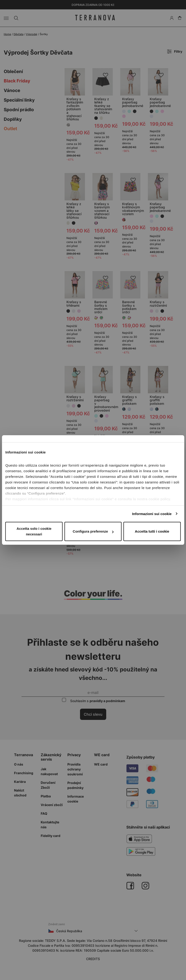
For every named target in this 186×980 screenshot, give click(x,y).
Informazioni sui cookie (152, 514)
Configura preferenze (93, 531)
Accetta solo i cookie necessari (34, 531)
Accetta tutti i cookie (152, 531)
